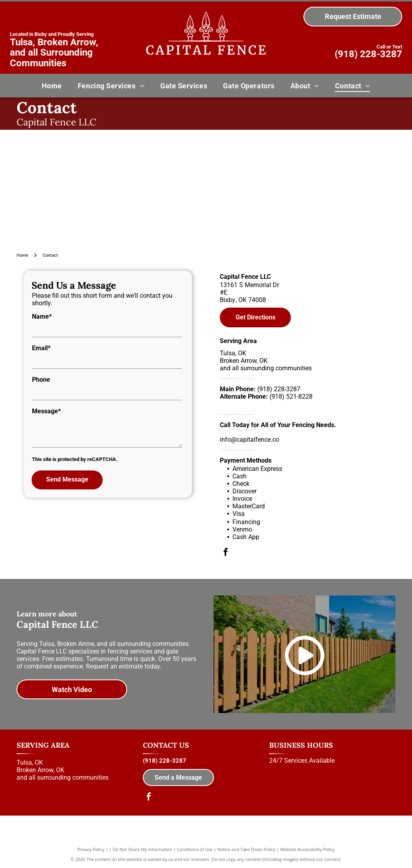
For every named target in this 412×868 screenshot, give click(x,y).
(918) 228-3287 (368, 54)
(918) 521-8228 (291, 397)
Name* (42, 316)
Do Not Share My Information (143, 849)
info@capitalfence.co (249, 440)
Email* (41, 348)
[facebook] (226, 553)
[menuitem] (52, 86)
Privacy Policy (91, 849)
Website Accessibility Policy (307, 849)
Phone (41, 380)
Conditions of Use (195, 849)
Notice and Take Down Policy (247, 849)
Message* (46, 411)
